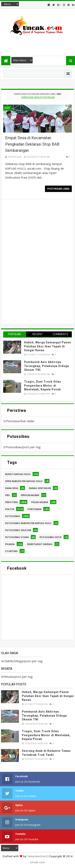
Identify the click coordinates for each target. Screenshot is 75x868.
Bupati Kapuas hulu (18, 474)
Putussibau (13, 516)
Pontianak (35, 509)
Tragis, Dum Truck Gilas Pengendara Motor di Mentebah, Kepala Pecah (43, 385)
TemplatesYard (37, 856)
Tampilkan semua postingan (38, 97)
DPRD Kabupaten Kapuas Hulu (24, 481)
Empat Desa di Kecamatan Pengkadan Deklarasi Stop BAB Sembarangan (32, 144)
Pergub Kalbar (30, 495)
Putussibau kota (51, 537)
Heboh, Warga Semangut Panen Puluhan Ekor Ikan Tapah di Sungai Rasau (48, 346)
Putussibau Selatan (18, 530)
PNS (7, 495)
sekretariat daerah (40, 544)
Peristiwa (11, 502)
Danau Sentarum (40, 488)
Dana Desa (12, 488)
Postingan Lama (58, 189)
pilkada (10, 544)
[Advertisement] (37, 44)
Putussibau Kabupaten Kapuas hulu (28, 523)
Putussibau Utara (17, 537)
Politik (10, 509)
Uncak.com (37, 862)
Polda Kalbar (40, 502)
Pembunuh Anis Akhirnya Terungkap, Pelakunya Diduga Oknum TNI (47, 366)
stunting (11, 551)
